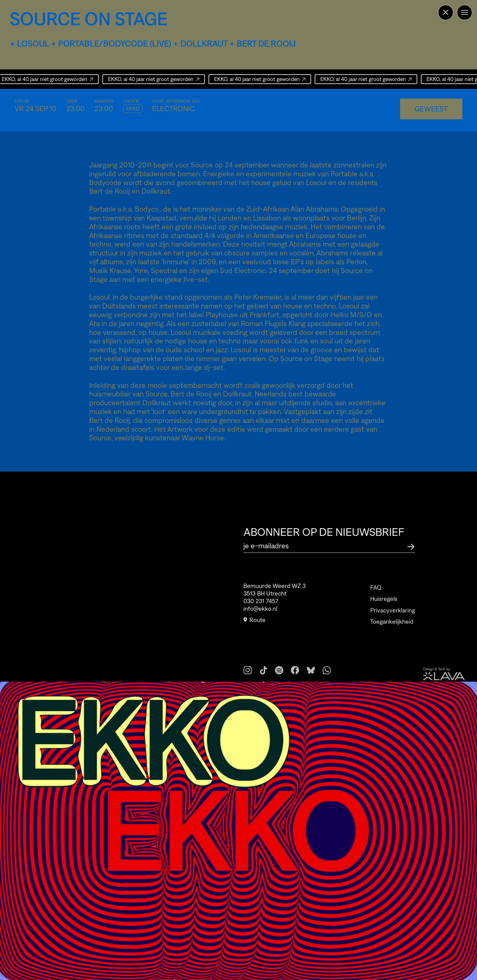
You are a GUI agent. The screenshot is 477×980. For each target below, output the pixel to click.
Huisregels (384, 610)
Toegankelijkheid (392, 633)
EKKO (133, 109)
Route (254, 624)
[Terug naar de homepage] (446, 12)
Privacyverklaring (393, 621)
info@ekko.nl (260, 613)
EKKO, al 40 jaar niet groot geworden (154, 79)
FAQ (376, 599)
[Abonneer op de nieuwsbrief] (411, 546)
